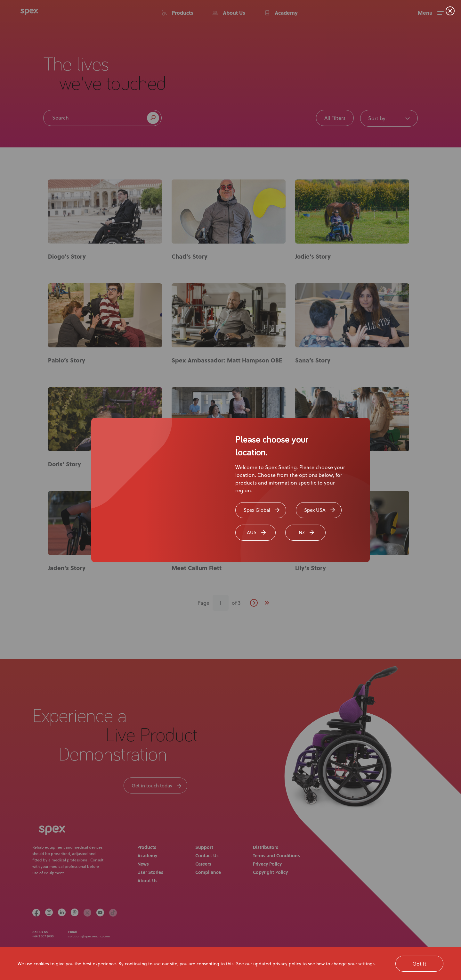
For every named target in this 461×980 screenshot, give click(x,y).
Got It (419, 964)
